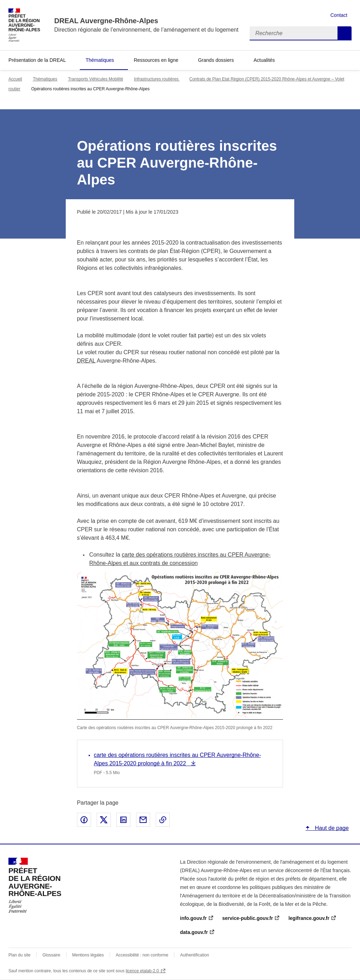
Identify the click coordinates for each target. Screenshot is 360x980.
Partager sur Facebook (84, 820)
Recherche (345, 33)
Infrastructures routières (157, 79)
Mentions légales (88, 955)
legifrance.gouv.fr (309, 918)
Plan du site (20, 955)
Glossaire (52, 955)
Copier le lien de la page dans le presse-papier (163, 820)
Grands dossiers (216, 60)
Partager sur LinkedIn (123, 820)
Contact (339, 15)
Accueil (15, 79)
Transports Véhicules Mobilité (95, 79)
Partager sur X (104, 820)
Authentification (195, 955)
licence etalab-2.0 (142, 971)
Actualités (264, 60)
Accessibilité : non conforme (142, 955)
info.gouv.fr (193, 918)
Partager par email (143, 820)
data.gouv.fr (194, 932)
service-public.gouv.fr (247, 918)
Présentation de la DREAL (37, 60)
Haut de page (331, 828)
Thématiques (100, 60)
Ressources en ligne (156, 60)
